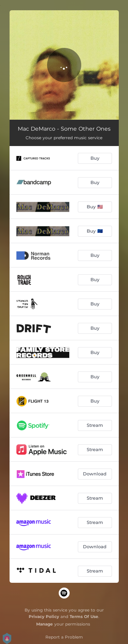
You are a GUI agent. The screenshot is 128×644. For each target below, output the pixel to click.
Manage (45, 624)
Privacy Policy (44, 616)
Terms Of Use (84, 616)
